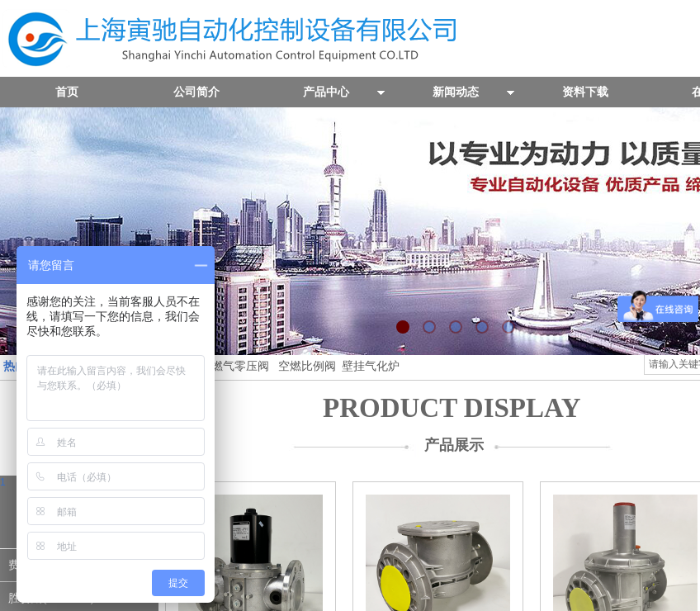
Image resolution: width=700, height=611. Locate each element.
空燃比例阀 (307, 366)
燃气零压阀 (240, 366)
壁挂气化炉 (369, 366)
